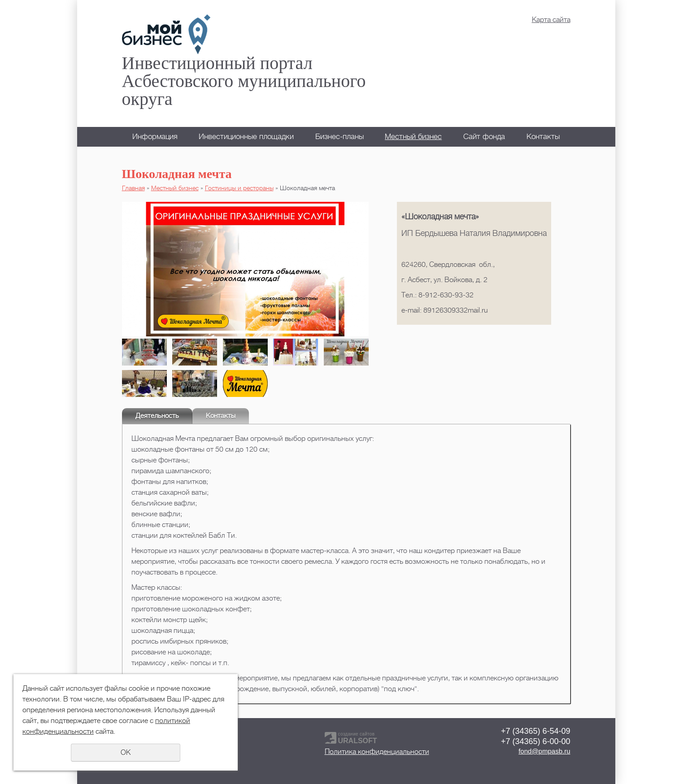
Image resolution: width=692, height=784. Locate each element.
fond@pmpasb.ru (544, 751)
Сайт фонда (484, 137)
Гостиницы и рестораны (239, 188)
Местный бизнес (413, 137)
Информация (155, 137)
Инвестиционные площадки (246, 137)
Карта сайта (551, 20)
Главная (133, 188)
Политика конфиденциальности (377, 752)
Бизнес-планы (339, 137)
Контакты (543, 137)
